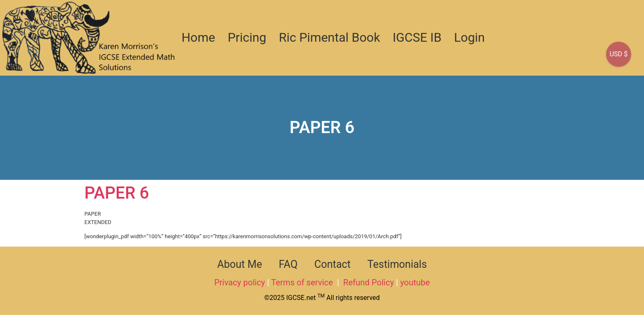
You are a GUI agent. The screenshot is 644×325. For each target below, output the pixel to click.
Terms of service (303, 282)
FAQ (288, 264)
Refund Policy (368, 282)
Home (198, 37)
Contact (332, 264)
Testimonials (397, 264)
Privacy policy (240, 282)
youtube (415, 282)
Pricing (247, 37)
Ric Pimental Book (330, 37)
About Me (240, 264)
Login (469, 37)
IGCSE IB (417, 37)
